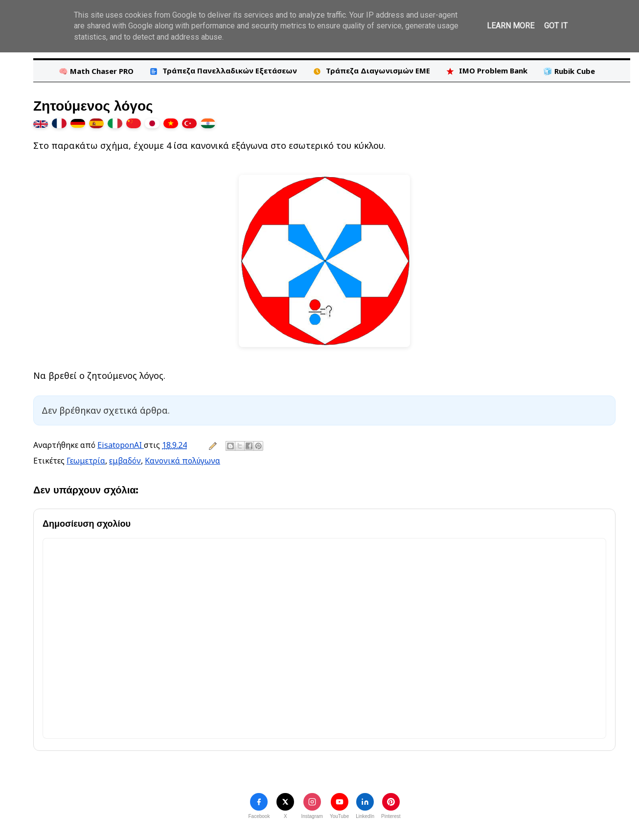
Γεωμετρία (86, 461)
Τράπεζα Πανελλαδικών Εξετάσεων (223, 71)
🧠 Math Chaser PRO (96, 71)
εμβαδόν (125, 461)
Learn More (511, 26)
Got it (556, 26)
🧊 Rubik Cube (569, 71)
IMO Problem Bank (487, 71)
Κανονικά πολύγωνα (183, 461)
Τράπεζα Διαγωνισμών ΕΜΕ (371, 71)
